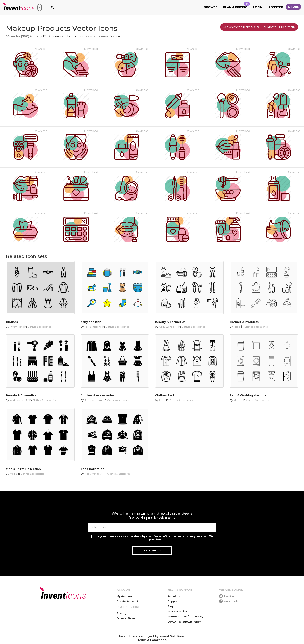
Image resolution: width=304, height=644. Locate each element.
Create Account (127, 601)
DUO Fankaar (52, 36)
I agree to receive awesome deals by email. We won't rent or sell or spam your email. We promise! (155, 538)
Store (293, 7)
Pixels (162, 400)
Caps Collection (92, 469)
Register (276, 7)
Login (258, 7)
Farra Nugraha (93, 327)
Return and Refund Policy (186, 616)
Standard (116, 36)
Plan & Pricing (237, 6)
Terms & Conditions (152, 640)
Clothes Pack (165, 395)
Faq (170, 606)
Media (237, 327)
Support (173, 601)
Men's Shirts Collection (23, 469)
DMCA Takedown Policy (184, 622)
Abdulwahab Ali (168, 327)
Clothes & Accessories (97, 395)
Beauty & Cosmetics (170, 322)
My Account (125, 596)
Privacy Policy (177, 611)
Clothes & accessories (80, 36)
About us (174, 596)
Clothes (12, 322)
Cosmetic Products (244, 322)
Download (40, 49)
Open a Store (126, 618)
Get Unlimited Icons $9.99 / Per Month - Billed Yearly (259, 27)
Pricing (121, 613)
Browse (211, 7)
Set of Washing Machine (248, 395)
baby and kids (91, 322)
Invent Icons (17, 327)
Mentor (238, 400)
